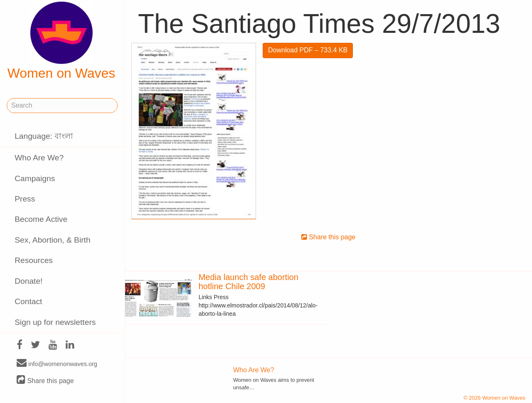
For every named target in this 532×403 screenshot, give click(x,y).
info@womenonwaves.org (57, 364)
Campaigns (35, 178)
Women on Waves (62, 41)
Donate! (28, 281)
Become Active (41, 219)
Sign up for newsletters (55, 322)
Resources (34, 260)
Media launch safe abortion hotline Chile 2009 (249, 282)
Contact (28, 301)
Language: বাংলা (44, 136)
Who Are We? (39, 158)
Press (25, 199)
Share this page (45, 380)
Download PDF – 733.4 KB (308, 50)
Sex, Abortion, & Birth (52, 240)
